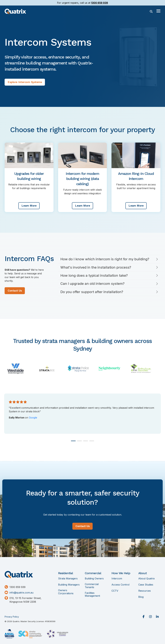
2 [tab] (79, 442)
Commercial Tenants (92, 586)
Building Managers (69, 585)
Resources (145, 591)
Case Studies (146, 585)
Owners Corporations (66, 592)
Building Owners (94, 579)
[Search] (151, 11)
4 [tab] (91, 442)
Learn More (29, 206)
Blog (141, 597)
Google (33, 418)
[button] (158, 11)
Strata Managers (68, 579)
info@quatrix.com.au (21, 593)
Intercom (117, 579)
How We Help (121, 573)
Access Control (120, 585)
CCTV (115, 591)
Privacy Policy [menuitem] (12, 617)
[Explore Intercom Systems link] (25, 82)
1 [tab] (73, 442)
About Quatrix (147, 579)
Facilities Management (92, 594)
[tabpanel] (82, 414)
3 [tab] (85, 442)
